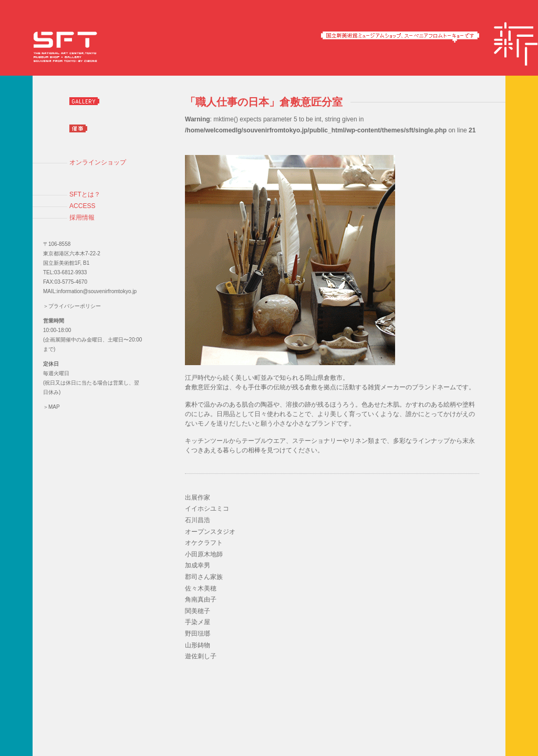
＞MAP (51, 407)
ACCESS (82, 206)
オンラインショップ (98, 162)
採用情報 (82, 218)
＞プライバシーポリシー (72, 306)
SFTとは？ (85, 194)
